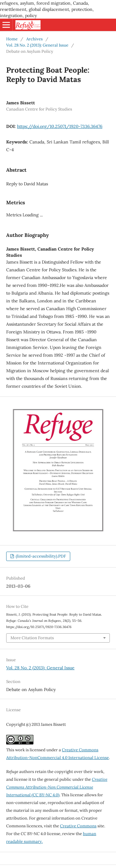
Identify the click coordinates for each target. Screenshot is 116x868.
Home (12, 39)
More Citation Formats (32, 638)
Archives (34, 39)
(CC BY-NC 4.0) (57, 787)
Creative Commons (78, 826)
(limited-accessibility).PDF (40, 556)
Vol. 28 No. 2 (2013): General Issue (37, 45)
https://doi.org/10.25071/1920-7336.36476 (60, 126)
